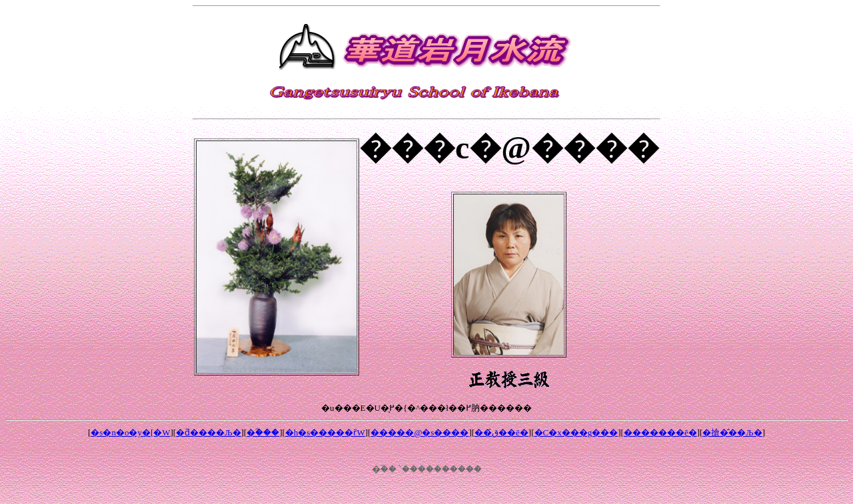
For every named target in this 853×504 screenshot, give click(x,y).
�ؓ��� (263, 432)
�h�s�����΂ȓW (325, 432)
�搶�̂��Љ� (732, 432)
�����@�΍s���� (420, 432)
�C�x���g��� (576, 432)
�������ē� (660, 432)
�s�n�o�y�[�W (130, 432)
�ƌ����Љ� (208, 432)
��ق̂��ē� (501, 432)
